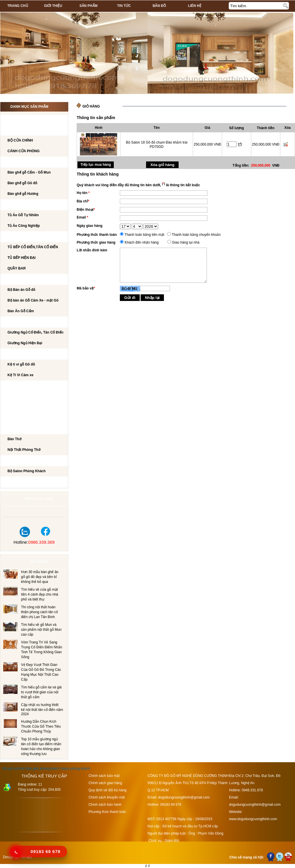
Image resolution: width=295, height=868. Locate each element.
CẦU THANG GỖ (19, 418)
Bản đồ (159, 6)
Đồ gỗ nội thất (14, 769)
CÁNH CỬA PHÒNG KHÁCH (29, 130)
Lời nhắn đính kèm (92, 250)
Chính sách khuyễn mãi (107, 797)
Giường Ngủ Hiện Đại (25, 343)
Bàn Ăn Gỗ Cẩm (21, 311)
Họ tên (83, 193)
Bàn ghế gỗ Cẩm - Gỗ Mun (29, 172)
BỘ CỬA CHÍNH (20, 140)
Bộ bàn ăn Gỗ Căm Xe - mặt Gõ (33, 300)
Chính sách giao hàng (105, 783)
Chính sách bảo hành (105, 805)
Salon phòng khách (75, 769)
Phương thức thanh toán (97, 235)
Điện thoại (86, 210)
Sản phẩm (89, 6)
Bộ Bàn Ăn (16, 280)
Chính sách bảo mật (104, 776)
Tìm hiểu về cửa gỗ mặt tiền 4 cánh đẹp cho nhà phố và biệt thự (40, 594)
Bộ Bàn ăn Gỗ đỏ (21, 290)
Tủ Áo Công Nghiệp (24, 226)
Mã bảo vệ (86, 288)
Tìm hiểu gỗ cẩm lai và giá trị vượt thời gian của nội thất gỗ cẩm (41, 692)
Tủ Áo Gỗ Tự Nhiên (23, 215)
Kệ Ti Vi (12, 354)
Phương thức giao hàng (96, 242)
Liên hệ (195, 6)
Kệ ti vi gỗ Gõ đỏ (21, 364)
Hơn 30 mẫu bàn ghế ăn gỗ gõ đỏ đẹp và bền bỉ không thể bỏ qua (40, 577)
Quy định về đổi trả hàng (107, 790)
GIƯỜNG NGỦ (17, 322)
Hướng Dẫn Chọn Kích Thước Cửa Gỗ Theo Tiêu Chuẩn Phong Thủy (41, 726)
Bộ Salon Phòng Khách (27, 471)
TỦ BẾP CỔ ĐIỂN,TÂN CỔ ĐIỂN (33, 247)
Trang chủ (18, 6)
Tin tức (124, 6)
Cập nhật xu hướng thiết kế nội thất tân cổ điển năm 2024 (42, 709)
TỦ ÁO (12, 205)
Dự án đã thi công (23, 482)
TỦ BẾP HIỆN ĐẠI (21, 258)
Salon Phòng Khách (26, 461)
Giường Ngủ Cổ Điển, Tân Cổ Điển (35, 332)
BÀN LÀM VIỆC (18, 386)
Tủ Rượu (14, 408)
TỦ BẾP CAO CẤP (21, 237)
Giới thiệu (53, 6)
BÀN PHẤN (15, 397)
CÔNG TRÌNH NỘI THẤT (25, 120)
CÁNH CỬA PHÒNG (23, 151)
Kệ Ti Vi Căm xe (20, 375)
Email (82, 217)
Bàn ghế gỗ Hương (23, 194)
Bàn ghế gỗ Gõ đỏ (22, 183)
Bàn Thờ (14, 439)
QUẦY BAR (17, 268)
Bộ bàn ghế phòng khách (30, 162)
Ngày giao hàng (89, 226)
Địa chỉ (83, 201)
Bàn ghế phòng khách (42, 769)
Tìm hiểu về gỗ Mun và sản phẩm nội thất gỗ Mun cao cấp (41, 630)
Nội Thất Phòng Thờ (25, 429)
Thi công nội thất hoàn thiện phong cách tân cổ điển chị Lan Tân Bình (39, 612)
